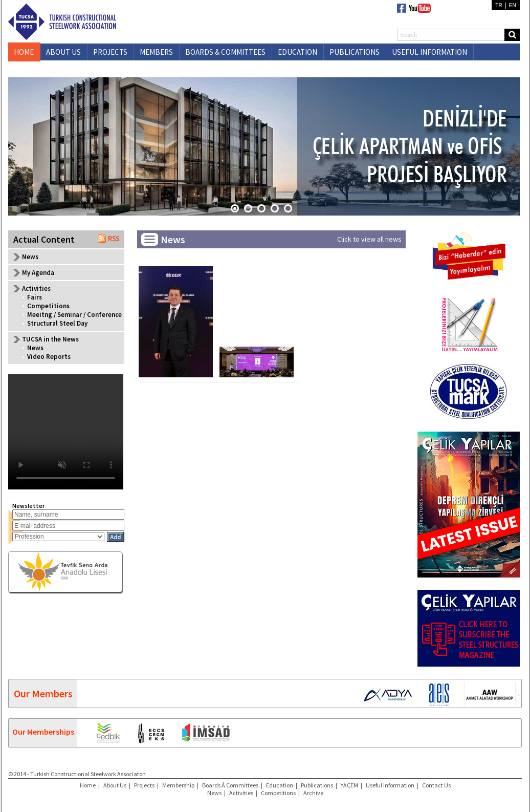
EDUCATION (297, 52)
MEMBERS (156, 52)
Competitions (48, 306)
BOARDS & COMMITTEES (225, 52)
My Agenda (38, 273)
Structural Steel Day (57, 323)
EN (513, 5)
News (30, 257)
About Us (115, 785)
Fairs (35, 297)
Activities (241, 793)
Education (280, 785)
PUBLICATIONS (355, 52)
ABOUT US (63, 52)
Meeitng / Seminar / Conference (74, 315)
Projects (144, 785)
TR (499, 5)
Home (88, 785)
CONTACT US (68, 69)
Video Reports (49, 357)
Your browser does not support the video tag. (66, 432)
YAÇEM (349, 785)
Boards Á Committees (230, 785)
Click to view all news (369, 239)
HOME (24, 52)
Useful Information (390, 785)
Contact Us (436, 785)
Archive (313, 793)
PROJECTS (110, 52)
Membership (178, 785)
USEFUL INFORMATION (429, 52)
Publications (317, 785)
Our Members (43, 693)
